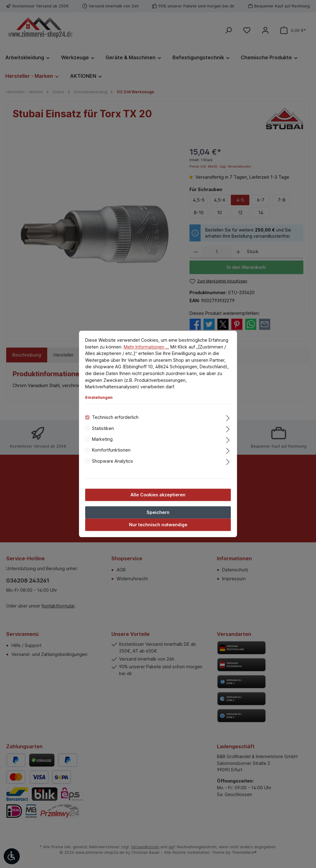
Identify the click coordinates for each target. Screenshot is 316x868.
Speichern (158, 513)
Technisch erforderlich (115, 417)
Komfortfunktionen (111, 450)
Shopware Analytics (112, 461)
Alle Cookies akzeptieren (158, 495)
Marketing (102, 439)
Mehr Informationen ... (146, 347)
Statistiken (103, 428)
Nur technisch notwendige (158, 525)
